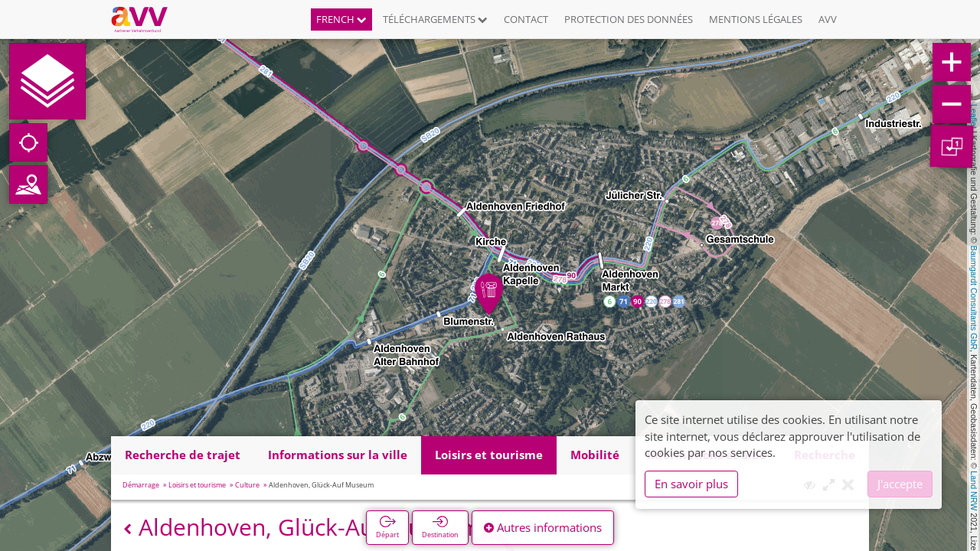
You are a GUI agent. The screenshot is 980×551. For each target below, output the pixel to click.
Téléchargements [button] (435, 19)
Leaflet (974, 116)
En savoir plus (691, 484)
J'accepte (900, 484)
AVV (828, 19)
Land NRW (974, 491)
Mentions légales (756, 19)
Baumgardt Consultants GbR (974, 298)
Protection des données (629, 19)
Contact (526, 19)
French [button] (341, 19)
